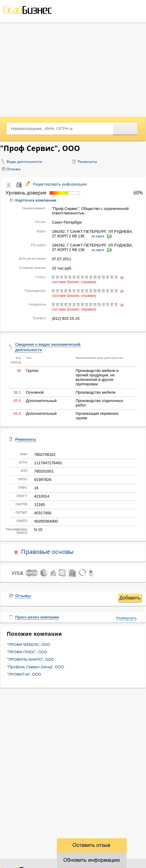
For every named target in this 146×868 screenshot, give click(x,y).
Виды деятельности (24, 162)
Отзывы (14, 169)
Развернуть (127, 618)
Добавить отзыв (130, 599)
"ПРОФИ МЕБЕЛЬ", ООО (29, 644)
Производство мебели (95, 392)
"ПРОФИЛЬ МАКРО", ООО (30, 659)
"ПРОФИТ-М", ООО (24, 674)
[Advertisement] (73, 68)
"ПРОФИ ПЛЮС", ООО (27, 652)
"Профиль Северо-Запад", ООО (35, 667)
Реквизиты (87, 162)
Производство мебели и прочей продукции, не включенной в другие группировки (97, 377)
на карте (98, 236)
